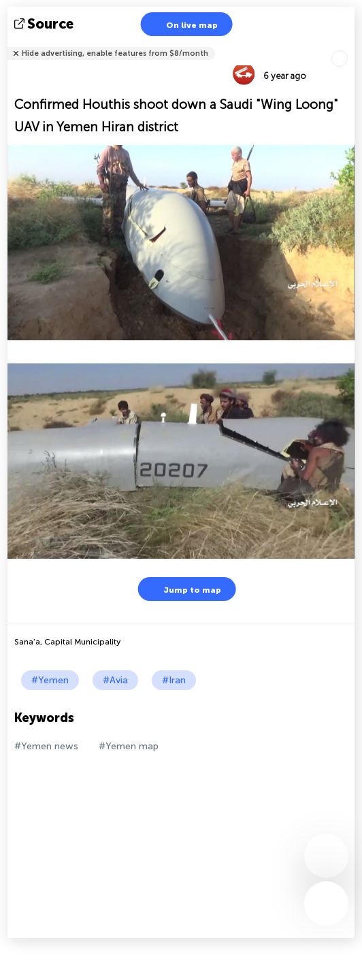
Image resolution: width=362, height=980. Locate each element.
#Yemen (50, 680)
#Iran (174, 680)
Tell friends (349, 45)
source (45, 24)
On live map (183, 24)
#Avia (115, 680)
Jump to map (184, 589)
